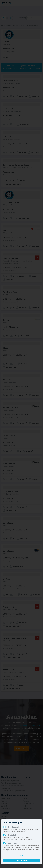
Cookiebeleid (22, 855)
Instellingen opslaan (22, 860)
